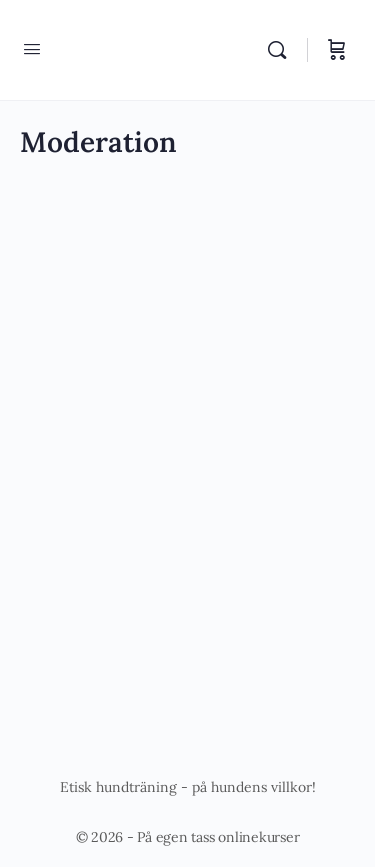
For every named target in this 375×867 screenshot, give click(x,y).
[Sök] (282, 50)
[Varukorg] (337, 50)
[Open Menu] (32, 48)
